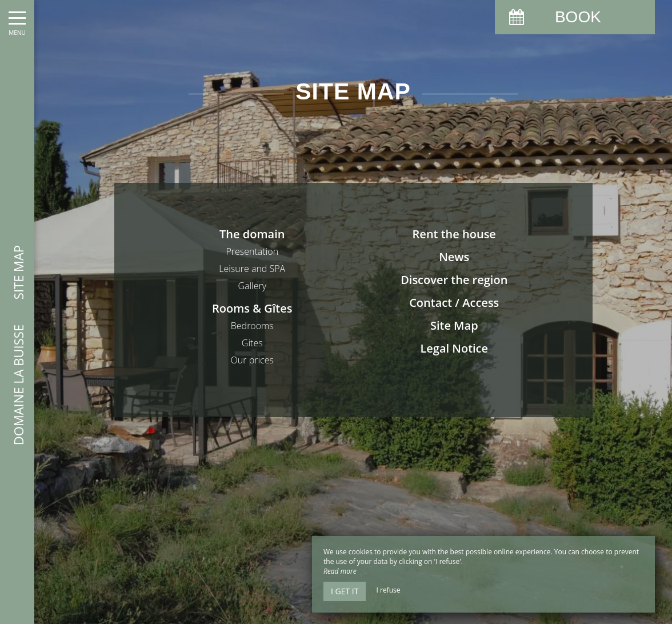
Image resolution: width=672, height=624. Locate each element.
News (454, 257)
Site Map (454, 325)
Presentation (252, 251)
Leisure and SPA (252, 269)
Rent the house (454, 234)
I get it (345, 591)
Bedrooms (252, 326)
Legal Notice (454, 348)
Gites (252, 343)
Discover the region (454, 280)
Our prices (252, 360)
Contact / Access (454, 303)
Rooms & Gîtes (252, 308)
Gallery (252, 286)
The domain (252, 234)
